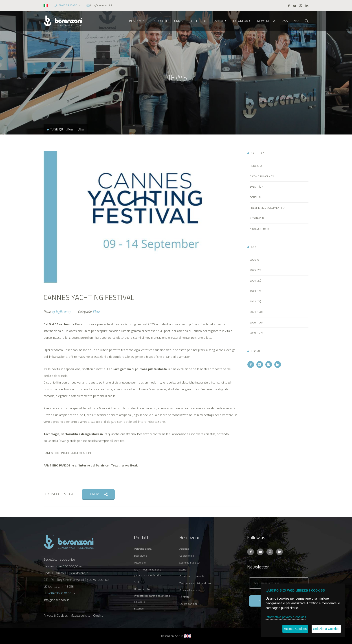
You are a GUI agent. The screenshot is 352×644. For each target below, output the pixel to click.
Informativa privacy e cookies (286, 617)
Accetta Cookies (295, 629)
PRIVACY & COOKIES (190, 590)
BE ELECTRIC (199, 21)
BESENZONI (137, 21)
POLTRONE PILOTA (143, 549)
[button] (46, 5)
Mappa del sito (80, 615)
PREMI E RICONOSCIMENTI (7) (267, 208)
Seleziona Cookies (326, 629)
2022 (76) (255, 301)
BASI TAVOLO (141, 556)
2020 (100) (256, 322)
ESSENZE (139, 608)
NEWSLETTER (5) (260, 229)
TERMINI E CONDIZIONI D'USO (195, 583)
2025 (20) (255, 270)
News (81, 129)
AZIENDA (184, 549)
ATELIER (220, 21)
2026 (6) (255, 260)
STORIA (183, 569)
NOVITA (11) (257, 218)
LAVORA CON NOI (188, 604)
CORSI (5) (255, 197)
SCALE (137, 582)
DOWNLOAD (242, 21)
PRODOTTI (160, 21)
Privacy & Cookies (56, 615)
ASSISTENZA (291, 21)
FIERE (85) (256, 166)
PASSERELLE (140, 563)
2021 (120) (256, 312)
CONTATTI (184, 597)
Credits (98, 615)
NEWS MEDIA (266, 21)
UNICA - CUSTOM (143, 589)
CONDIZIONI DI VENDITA (192, 576)
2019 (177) (256, 333)
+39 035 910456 (67, 5)
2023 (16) (255, 291)
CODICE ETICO (187, 556)
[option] (142, 217)
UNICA (178, 21)
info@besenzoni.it (101, 5)
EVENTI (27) (257, 187)
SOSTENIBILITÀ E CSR (190, 563)
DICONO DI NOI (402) (262, 176)
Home (70, 129)
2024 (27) (255, 281)
